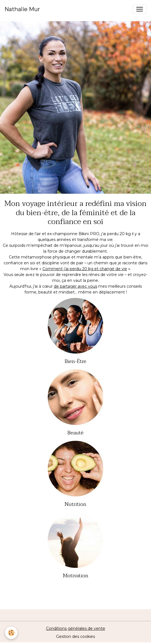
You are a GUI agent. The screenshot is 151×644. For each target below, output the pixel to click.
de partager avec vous (75, 286)
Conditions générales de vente (76, 628)
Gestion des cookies (75, 636)
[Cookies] (11, 633)
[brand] (22, 9)
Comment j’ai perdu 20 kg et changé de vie (85, 269)
